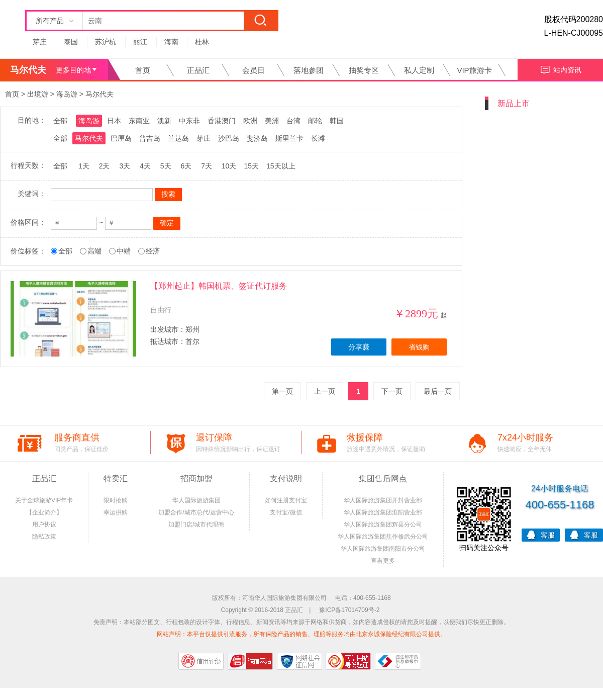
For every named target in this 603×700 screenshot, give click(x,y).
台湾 (293, 121)
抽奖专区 (364, 70)
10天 (229, 166)
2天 (105, 166)
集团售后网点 (383, 478)
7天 (207, 166)
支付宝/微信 (286, 512)
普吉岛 (150, 138)
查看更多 (383, 561)
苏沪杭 (106, 42)
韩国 (337, 121)
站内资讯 (561, 69)
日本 (114, 121)
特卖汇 (116, 478)
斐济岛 (257, 138)
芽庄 (40, 42)
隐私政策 (44, 537)
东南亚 (139, 121)
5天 (166, 166)
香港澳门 (222, 121)
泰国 (71, 42)
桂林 (202, 42)
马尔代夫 (99, 94)
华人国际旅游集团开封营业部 (383, 500)
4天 (145, 166)
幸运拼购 (116, 512)
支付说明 (286, 478)
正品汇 (198, 70)
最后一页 (438, 391)
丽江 (140, 42)
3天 (125, 166)
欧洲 (250, 121)
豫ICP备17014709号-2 (349, 610)
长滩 (318, 138)
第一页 (282, 391)
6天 (186, 166)
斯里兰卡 (289, 138)
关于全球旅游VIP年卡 (44, 500)
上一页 (325, 391)
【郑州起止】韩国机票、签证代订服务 (219, 286)
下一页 (392, 391)
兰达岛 (178, 138)
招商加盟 (196, 478)
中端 (124, 251)
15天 (251, 166)
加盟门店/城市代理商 (196, 524)
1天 (84, 166)
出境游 (38, 94)
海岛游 (67, 94)
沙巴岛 (229, 138)
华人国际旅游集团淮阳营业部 (383, 512)
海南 (171, 42)
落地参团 (309, 70)
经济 (153, 251)
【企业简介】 (44, 512)
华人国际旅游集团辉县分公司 (383, 524)
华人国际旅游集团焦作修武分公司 (383, 537)
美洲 (272, 121)
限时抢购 (116, 500)
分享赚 (359, 347)
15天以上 (281, 166)
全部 (60, 121)
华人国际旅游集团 (196, 500)
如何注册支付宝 (286, 500)
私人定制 (419, 70)
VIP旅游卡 (474, 70)
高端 (94, 251)
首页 (143, 70)
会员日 (254, 70)
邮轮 (315, 121)
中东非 (189, 121)
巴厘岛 (121, 138)
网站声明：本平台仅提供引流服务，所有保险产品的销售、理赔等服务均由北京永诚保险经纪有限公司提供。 (301, 634)
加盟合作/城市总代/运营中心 (196, 512)
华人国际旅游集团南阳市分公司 (383, 549)
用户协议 (44, 524)
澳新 (164, 121)
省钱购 (419, 347)
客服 (541, 534)
